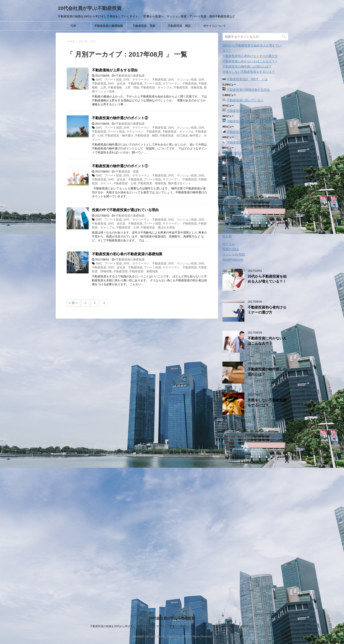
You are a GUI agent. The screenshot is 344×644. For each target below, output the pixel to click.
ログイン (229, 244)
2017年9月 (230, 197)
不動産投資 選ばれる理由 (158, 227)
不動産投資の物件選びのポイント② (120, 118)
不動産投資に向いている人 (245, 100)
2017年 (83, 41)
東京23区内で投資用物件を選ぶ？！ (252, 153)
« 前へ (73, 303)
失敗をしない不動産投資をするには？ (249, 72)
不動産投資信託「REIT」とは (247, 79)
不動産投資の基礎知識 (109, 26)
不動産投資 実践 (144, 26)
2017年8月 (230, 203)
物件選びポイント (179, 183)
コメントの (234, 254)
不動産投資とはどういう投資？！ (250, 111)
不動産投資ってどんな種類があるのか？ (254, 142)
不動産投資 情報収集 (188, 87)
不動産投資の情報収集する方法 (248, 90)
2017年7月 (230, 208)
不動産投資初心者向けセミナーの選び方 (250, 56)
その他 (227, 215)
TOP (73, 26)
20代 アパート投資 (109, 80)
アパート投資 (152, 83)
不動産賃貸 (121, 271)
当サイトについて (215, 26)
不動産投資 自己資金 (174, 135)
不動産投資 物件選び (119, 135)
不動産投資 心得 (125, 183)
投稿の (231, 249)
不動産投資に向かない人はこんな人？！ (250, 61)
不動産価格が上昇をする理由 (115, 70)
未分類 (227, 236)
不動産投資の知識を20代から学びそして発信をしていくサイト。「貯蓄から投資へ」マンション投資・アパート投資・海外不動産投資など (172, 626)
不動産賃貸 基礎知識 (143, 271)
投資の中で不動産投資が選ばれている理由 (125, 210)
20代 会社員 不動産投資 (125, 83)
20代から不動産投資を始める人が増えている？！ (267, 279)
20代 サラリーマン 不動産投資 (145, 80)
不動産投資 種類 (146, 135)
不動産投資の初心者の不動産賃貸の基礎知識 (127, 254)
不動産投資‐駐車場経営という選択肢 (252, 121)
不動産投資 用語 (179, 26)
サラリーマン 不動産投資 (180, 83)
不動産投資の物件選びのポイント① (120, 166)
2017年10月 (231, 192)
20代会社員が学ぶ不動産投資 (90, 8)
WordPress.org (233, 260)
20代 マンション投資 (182, 80)
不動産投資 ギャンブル (156, 87)
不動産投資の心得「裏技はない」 (250, 132)
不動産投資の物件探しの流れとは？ (247, 66)
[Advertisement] (255, 515)
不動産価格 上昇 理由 (123, 87)
